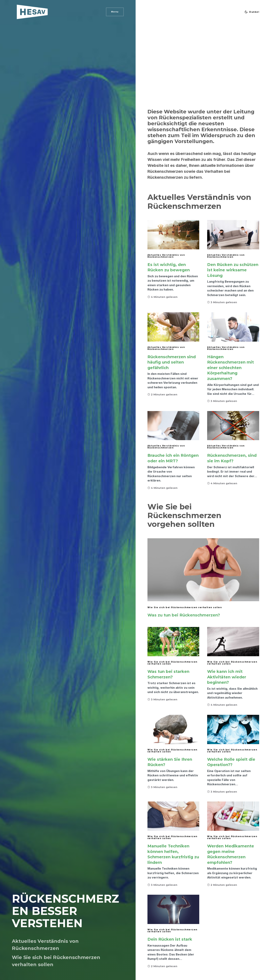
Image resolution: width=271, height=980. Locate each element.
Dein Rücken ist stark (170, 939)
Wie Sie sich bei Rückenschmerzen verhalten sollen (185, 607)
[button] (251, 12)
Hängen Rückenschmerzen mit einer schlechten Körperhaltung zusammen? (230, 368)
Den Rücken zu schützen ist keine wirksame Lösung (233, 270)
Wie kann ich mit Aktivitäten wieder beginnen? (227, 677)
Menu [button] (115, 12)
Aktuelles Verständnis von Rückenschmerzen (166, 256)
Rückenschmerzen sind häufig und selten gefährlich (172, 362)
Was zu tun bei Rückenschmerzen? (184, 615)
